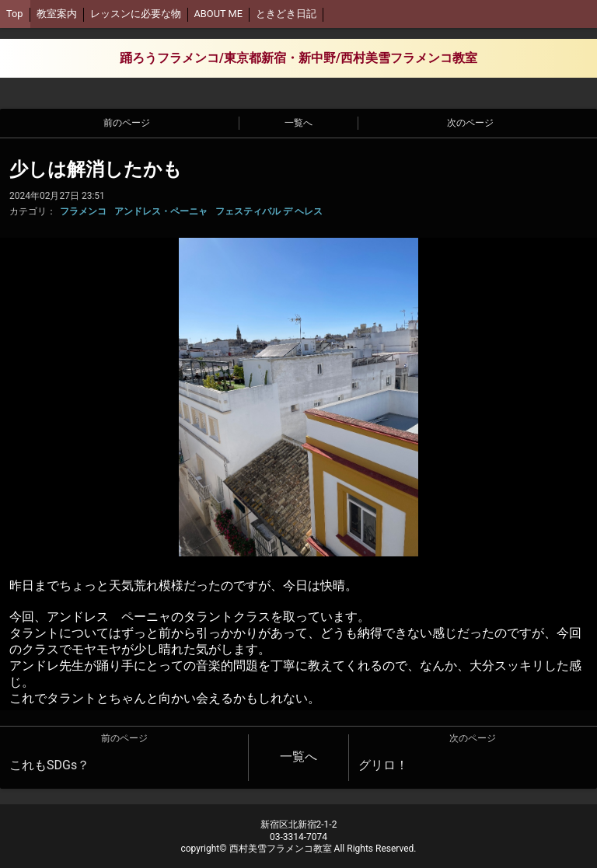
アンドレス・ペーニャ (161, 211)
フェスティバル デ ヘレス (269, 211)
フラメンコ (83, 211)
